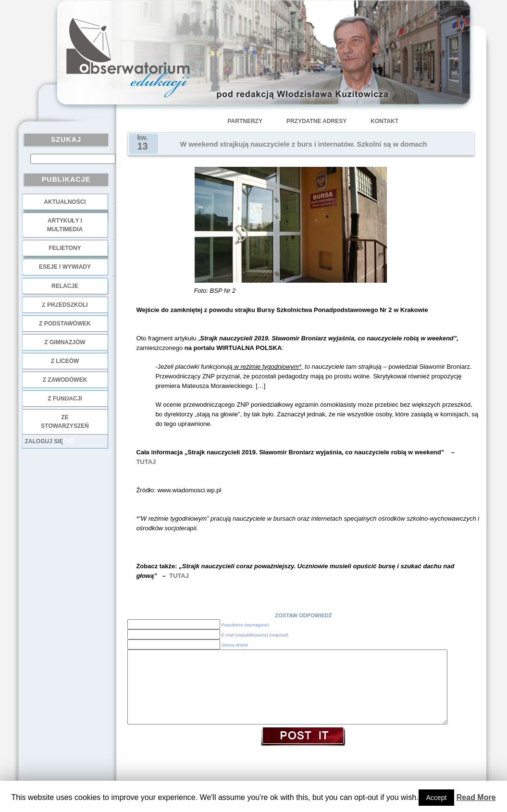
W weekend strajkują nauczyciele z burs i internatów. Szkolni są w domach (304, 144)
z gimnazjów (65, 342)
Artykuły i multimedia (65, 225)
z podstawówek (65, 324)
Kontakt (384, 121)
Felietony (65, 248)
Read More (476, 797)
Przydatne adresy (316, 121)
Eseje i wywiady (65, 267)
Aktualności (65, 202)
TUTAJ (146, 462)
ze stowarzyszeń (65, 422)
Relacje (65, 286)
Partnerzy (245, 121)
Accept (437, 798)
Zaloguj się (44, 441)
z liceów (65, 361)
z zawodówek (65, 380)
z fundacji (65, 399)
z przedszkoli (65, 305)
